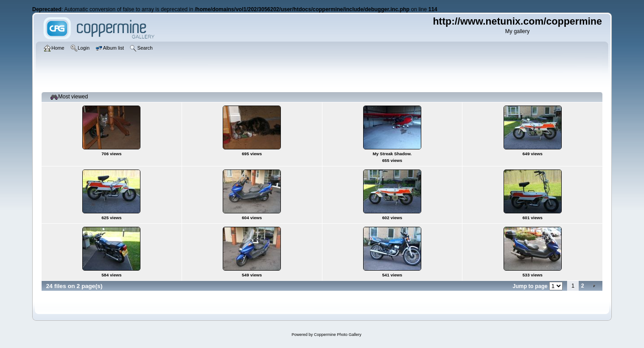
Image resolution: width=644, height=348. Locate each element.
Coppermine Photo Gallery (338, 335)
